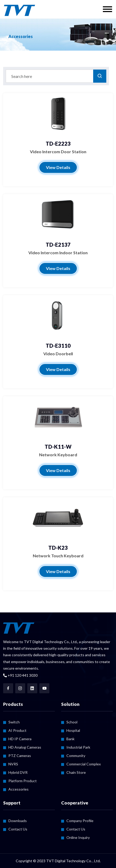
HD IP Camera (20, 739)
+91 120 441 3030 (20, 675)
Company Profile (80, 821)
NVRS (13, 764)
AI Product (17, 730)
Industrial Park (78, 747)
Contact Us (18, 829)
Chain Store (76, 772)
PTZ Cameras (20, 756)
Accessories (19, 789)
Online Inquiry (78, 837)
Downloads (18, 821)
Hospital (73, 730)
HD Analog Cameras (25, 747)
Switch (14, 722)
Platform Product (23, 781)
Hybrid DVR (18, 772)
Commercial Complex (84, 764)
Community (76, 756)
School (72, 722)
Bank (70, 739)
